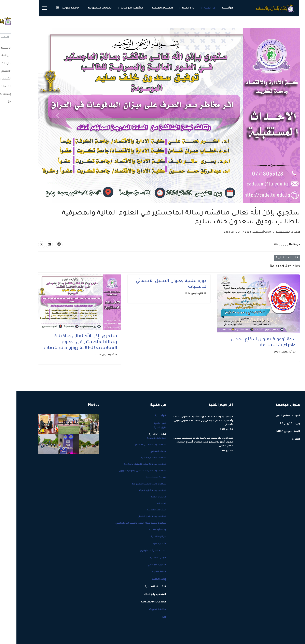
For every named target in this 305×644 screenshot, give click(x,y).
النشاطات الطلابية (140, 510)
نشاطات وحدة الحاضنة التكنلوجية (132, 484)
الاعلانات (145, 504)
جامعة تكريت (54, 8)
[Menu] (28, 8)
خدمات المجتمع (142, 452)
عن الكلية (193, 8)
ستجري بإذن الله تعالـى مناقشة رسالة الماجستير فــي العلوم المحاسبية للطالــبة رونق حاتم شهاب (64, 343)
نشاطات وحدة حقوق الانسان (135, 517)
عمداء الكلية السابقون (137, 551)
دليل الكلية (143, 428)
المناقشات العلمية (140, 439)
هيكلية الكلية (142, 537)
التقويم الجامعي (140, 565)
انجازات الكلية (142, 558)
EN (41, 8)
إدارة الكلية (172, 8)
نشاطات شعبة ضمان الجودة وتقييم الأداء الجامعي (124, 523)
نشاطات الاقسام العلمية (137, 458)
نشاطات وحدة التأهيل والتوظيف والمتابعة (128, 465)
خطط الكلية (143, 572)
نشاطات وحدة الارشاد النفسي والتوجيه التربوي (126, 471)
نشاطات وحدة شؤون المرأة (136, 491)
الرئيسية (211, 8)
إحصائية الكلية (141, 530)
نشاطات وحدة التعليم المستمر (134, 445)
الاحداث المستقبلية (271, 232)
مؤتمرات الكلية (142, 497)
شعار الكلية (143, 544)
